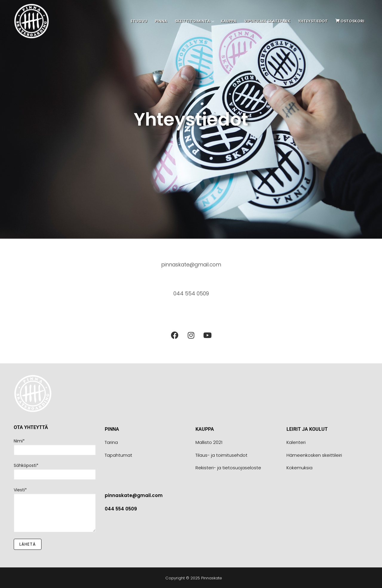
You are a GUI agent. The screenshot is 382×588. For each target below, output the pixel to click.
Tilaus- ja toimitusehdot (221, 455)
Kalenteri (296, 442)
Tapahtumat (118, 455)
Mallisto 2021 (209, 442)
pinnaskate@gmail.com (191, 264)
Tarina (111, 442)
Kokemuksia (299, 468)
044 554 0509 (191, 293)
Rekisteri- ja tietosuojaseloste (228, 468)
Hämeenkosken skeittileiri (314, 455)
